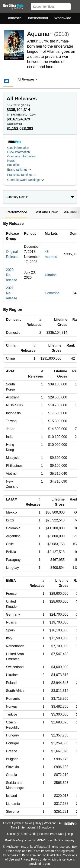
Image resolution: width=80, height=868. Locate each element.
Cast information (18, 148)
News (11, 161)
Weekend (50, 823)
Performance (17, 212)
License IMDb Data (52, 834)
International (38, 18)
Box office (14, 165)
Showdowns (47, 827)
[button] (75, 6)
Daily (38, 823)
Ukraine (51, 275)
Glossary (13, 834)
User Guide (29, 834)
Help (70, 834)
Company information (21, 156)
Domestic (14, 18)
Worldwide (63, 18)
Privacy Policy (30, 859)
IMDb (58, 840)
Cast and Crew (45, 212)
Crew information (19, 152)
